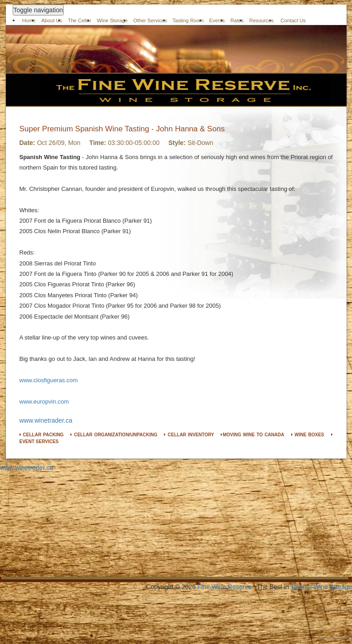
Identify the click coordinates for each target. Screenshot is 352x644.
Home (29, 20)
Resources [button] (261, 20)
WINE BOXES (308, 435)
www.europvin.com (44, 402)
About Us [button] (52, 20)
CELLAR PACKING (42, 435)
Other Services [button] (150, 20)
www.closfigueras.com (49, 380)
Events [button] (217, 20)
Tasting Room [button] (188, 20)
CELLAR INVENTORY (189, 435)
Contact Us (293, 20)
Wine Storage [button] (112, 20)
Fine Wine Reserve (225, 587)
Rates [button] (237, 20)
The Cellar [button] (79, 20)
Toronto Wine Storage (321, 587)
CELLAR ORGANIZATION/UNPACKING (114, 435)
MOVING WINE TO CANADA (252, 435)
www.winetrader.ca (46, 420)
